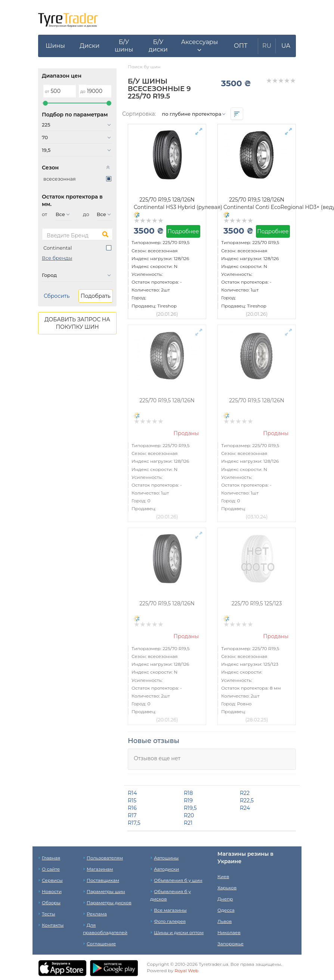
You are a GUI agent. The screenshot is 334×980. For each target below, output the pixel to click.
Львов (225, 921)
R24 (245, 808)
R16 (132, 808)
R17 (132, 815)
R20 (189, 815)
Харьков (227, 888)
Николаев (229, 932)
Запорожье (231, 944)
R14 (132, 793)
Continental (58, 248)
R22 (245, 793)
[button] (199, 46)
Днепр (225, 899)
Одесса (226, 910)
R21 (188, 823)
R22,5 (247, 800)
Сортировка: (139, 114)
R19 (188, 800)
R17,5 (134, 823)
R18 (188, 793)
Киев (223, 876)
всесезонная (60, 179)
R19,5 (190, 808)
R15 (132, 800)
